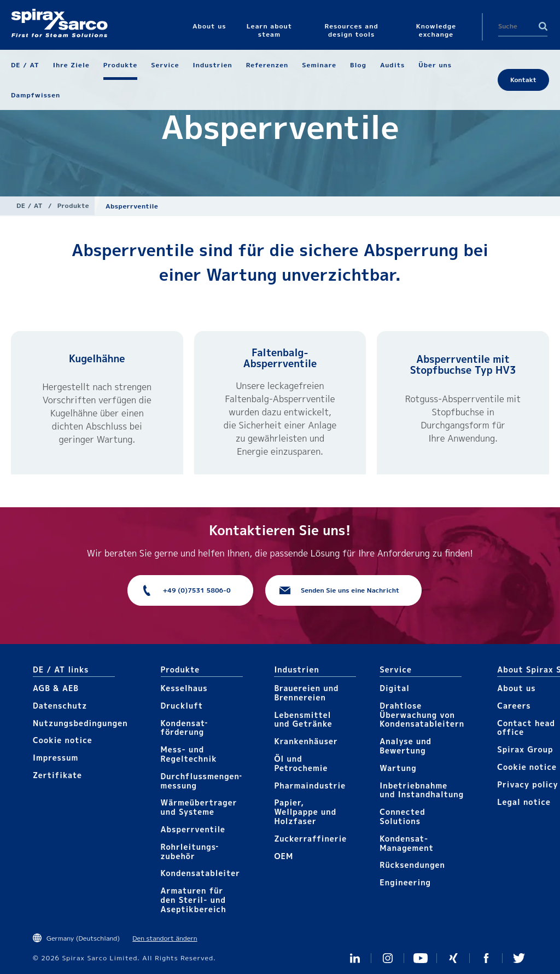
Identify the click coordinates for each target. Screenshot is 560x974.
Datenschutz (60, 706)
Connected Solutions (402, 816)
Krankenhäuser (306, 741)
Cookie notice (63, 740)
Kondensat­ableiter (201, 873)
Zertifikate (57, 775)
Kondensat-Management (407, 843)
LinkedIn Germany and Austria (355, 958)
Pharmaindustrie (310, 785)
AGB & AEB (56, 688)
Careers (514, 706)
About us (516, 688)
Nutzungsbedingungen (80, 723)
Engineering (405, 882)
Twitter (519, 958)
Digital (395, 688)
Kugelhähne (97, 359)
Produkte (73, 205)
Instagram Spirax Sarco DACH (388, 958)
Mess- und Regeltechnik (189, 754)
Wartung (398, 768)
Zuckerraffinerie (310, 839)
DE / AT (30, 205)
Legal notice (524, 802)
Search (543, 26)
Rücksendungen (412, 865)
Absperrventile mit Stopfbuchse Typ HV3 (463, 365)
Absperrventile (193, 829)
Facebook (486, 958)
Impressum (56, 758)
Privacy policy (528, 784)
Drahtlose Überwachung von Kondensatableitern (422, 715)
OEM (284, 856)
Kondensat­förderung (184, 728)
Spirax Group (525, 749)
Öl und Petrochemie (301, 763)
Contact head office (526, 728)
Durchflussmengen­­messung (201, 781)
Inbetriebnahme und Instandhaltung (422, 790)
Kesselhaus (184, 688)
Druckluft (182, 706)
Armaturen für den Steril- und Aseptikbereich (194, 900)
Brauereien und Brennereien (306, 693)
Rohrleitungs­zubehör (189, 851)
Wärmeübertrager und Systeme (199, 807)
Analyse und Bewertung (406, 746)
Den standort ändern (165, 938)
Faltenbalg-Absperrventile (280, 358)
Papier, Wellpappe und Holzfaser (305, 812)
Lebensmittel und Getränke (303, 720)
